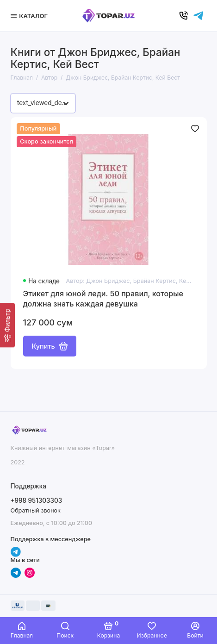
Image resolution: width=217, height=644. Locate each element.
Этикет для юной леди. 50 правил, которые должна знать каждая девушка (103, 299)
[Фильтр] (7, 325)
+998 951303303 (37, 500)
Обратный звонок (36, 510)
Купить (50, 346)
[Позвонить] (184, 16)
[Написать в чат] (198, 16)
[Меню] (31, 16)
